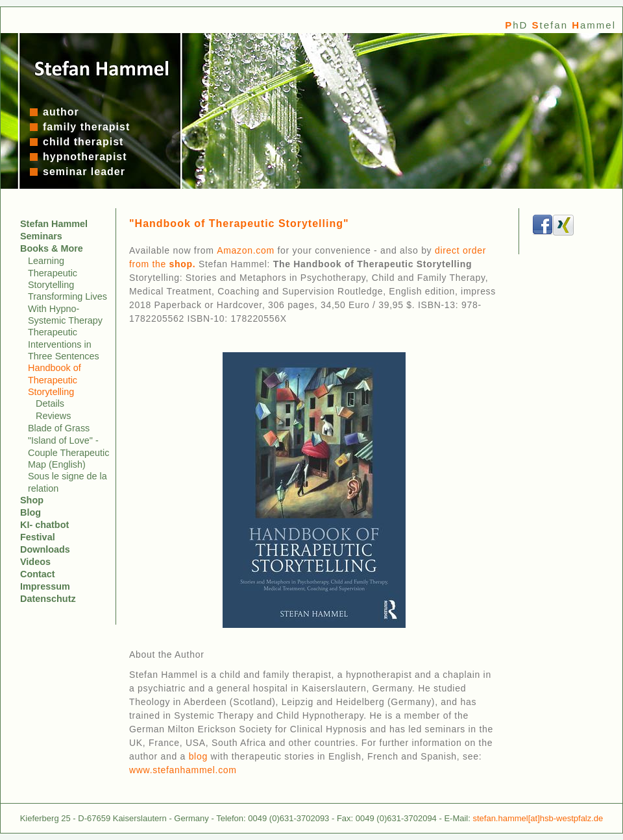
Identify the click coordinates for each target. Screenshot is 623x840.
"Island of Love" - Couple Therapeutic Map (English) (68, 452)
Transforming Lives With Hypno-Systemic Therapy (67, 308)
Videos (35, 562)
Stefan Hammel (54, 224)
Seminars (41, 236)
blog (198, 756)
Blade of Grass (59, 428)
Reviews (53, 416)
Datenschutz (48, 599)
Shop (32, 500)
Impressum (45, 586)
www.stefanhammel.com (183, 770)
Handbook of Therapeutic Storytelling (55, 380)
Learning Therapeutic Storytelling (53, 273)
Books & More (52, 248)
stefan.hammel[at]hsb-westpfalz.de (538, 818)
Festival (38, 537)
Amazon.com (246, 250)
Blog (31, 512)
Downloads (45, 549)
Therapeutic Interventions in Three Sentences (64, 344)
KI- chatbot (44, 525)
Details (50, 403)
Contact (38, 574)
